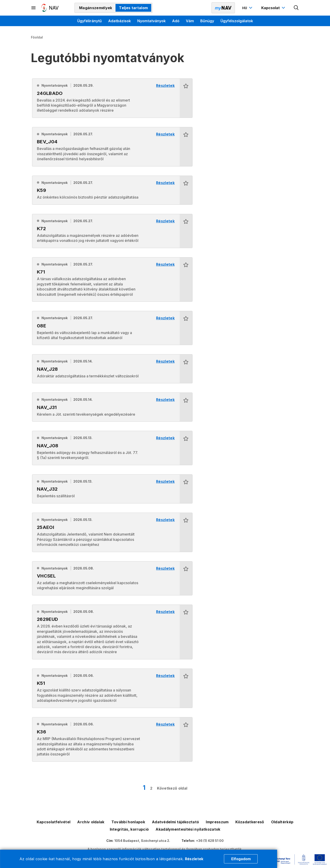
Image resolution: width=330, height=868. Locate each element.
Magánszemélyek (96, 8)
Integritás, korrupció (129, 829)
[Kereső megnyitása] (296, 8)
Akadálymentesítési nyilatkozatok (188, 829)
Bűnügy (207, 21)
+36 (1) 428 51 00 (210, 841)
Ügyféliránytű (89, 21)
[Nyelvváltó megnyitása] (248, 8)
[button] (186, 98)
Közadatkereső (250, 822)
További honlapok (128, 822)
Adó (176, 21)
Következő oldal (172, 788)
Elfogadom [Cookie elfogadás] (241, 859)
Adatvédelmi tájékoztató (175, 822)
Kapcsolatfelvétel (54, 822)
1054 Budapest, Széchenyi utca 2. (142, 841)
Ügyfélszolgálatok (237, 21)
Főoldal (37, 37)
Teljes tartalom (133, 8)
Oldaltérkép (282, 822)
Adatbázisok (120, 21)
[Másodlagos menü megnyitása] (34, 8)
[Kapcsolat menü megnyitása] (274, 8)
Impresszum (217, 822)
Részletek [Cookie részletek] (194, 859)
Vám (190, 21)
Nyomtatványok (151, 21)
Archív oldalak (91, 822)
